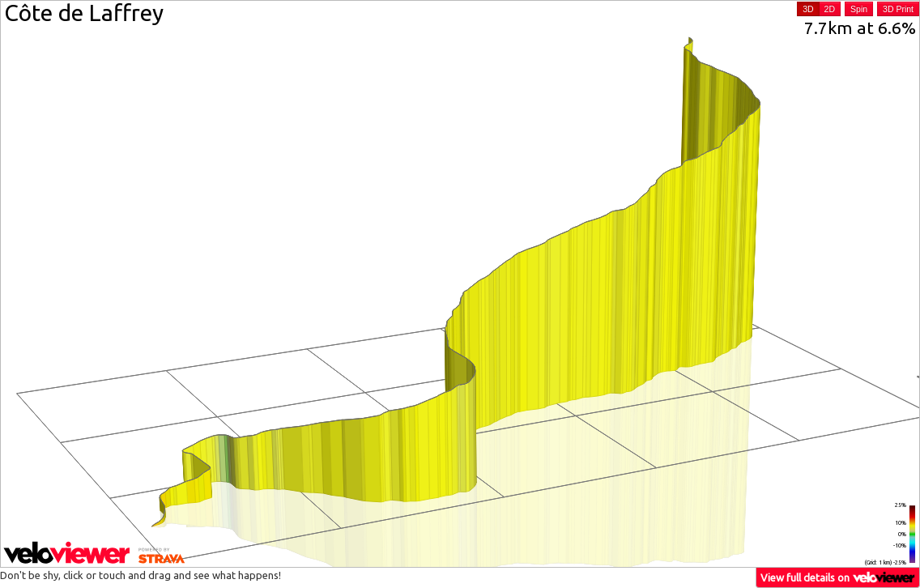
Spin (859, 9)
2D (830, 9)
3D (808, 9)
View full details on (838, 577)
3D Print (898, 9)
